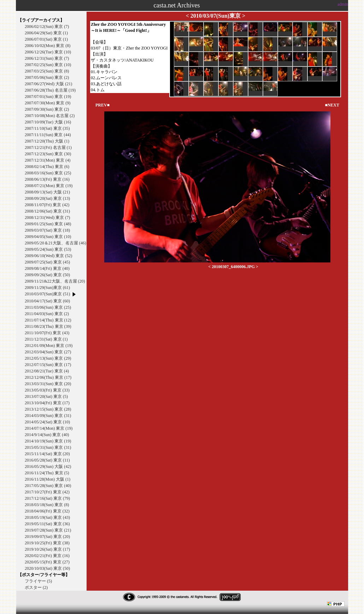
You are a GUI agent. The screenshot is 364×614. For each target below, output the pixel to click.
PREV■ (102, 105)
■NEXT (332, 105)
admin (343, 4)
